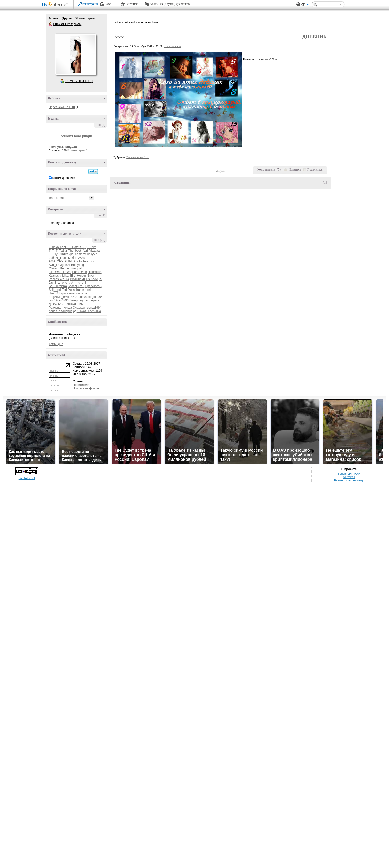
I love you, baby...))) (63, 147)
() (279, 169)
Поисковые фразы (86, 388)
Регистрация (90, 4)
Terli (65, 290)
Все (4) (100, 125)
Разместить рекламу (349, 480)
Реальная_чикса (60, 308)
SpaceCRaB (76, 286)
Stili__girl (55, 290)
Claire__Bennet (59, 268)
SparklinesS (94, 286)
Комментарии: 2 (77, 150)
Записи (53, 18)
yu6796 (63, 300)
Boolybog (77, 265)
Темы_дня (56, 344)
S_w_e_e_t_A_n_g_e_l (70, 283)
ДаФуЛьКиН (57, 304)
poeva (82, 297)
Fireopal (76, 268)
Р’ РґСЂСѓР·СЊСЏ (79, 81)
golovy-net (68, 293)
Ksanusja (55, 276)
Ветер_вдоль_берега (84, 300)
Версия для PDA (349, 474)
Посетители (81, 385)
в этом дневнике (64, 178)
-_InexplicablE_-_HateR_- (66, 247)
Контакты (349, 477)
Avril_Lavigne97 (60, 265)
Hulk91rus (95, 272)
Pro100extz (78, 279)
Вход (108, 4)
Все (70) (99, 240)
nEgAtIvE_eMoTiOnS (63, 297)
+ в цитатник (173, 46)
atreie (89, 290)
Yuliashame (76, 290)
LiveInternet (56, 5)
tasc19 (53, 300)
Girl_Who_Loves (60, 272)
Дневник (315, 37)
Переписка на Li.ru (62, 107)
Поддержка (298, 4)
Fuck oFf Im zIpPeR (51, 24)
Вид (305, 5)
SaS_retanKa (58, 286)
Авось (154, 4)
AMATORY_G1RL (61, 261)
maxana (82, 293)
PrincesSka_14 (59, 279)
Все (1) (100, 215)
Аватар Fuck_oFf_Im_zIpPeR (75, 54)
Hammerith (80, 272)
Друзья (67, 18)
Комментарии (85, 18)
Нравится (295, 169)
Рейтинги (132, 4)
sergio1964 (95, 297)
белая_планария (61, 311)
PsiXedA (92, 279)
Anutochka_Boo (84, 261)
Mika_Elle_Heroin (74, 276)
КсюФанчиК (74, 304)
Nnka (90, 276)
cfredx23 (55, 293)
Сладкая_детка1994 (87, 308)
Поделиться (315, 169)
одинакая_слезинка (87, 311)
